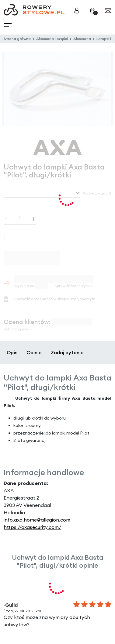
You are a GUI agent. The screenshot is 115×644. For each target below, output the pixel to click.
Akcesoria (82, 39)
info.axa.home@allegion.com (37, 520)
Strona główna (17, 39)
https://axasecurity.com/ (32, 527)
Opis (12, 352)
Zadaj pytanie (67, 352)
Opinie (34, 352)
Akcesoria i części (52, 39)
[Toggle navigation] (8, 26)
